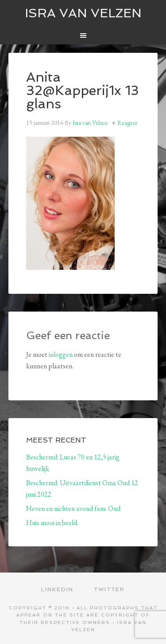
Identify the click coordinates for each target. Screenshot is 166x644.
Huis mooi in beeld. (52, 523)
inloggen (61, 354)
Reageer (127, 122)
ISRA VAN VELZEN (83, 13)
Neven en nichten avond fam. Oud (73, 508)
